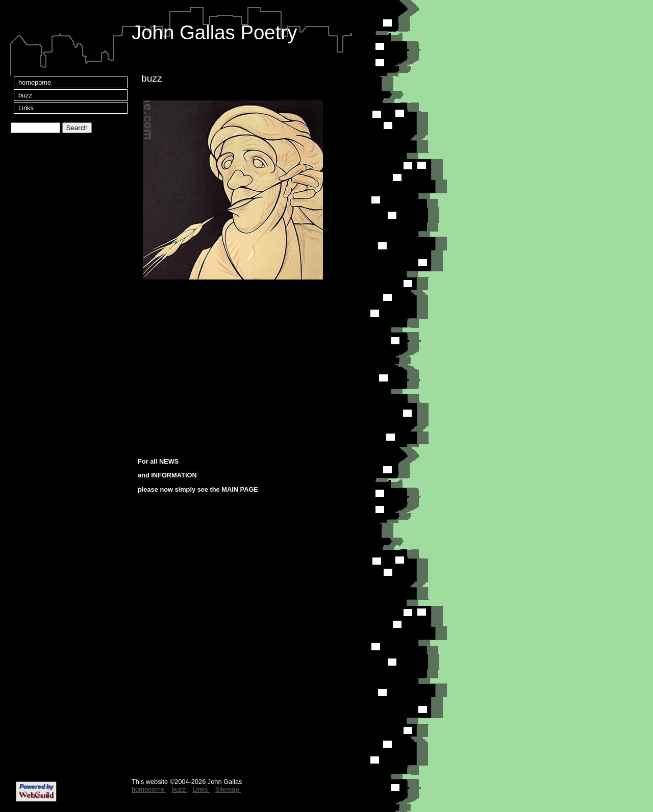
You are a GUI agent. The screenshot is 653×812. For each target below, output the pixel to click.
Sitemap (228, 789)
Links (26, 108)
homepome (35, 82)
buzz (25, 95)
